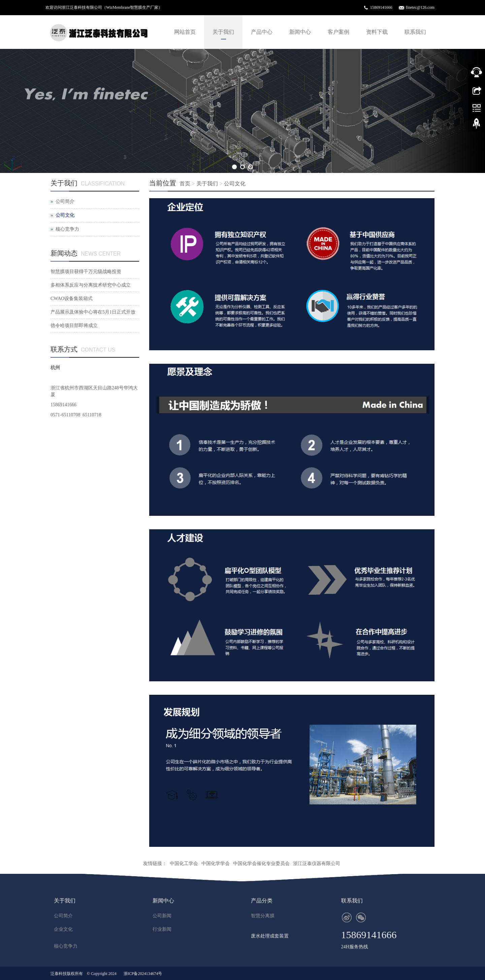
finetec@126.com (420, 7)
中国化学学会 (216, 864)
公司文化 (235, 184)
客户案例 (338, 32)
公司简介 (65, 201)
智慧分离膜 (263, 916)
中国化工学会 (184, 864)
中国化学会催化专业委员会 (261, 864)
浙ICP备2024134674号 (143, 974)
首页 (185, 184)
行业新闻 (162, 929)
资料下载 (377, 32)
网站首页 (185, 32)
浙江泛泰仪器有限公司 (317, 864)
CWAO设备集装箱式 (72, 299)
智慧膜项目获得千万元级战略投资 (86, 272)
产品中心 (262, 32)
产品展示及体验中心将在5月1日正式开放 (93, 312)
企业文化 (63, 929)
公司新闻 (162, 916)
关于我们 (223, 32)
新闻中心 (300, 32)
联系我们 (415, 32)
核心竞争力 (67, 229)
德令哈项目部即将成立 (74, 325)
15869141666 (381, 7)
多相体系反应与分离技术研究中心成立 (91, 285)
